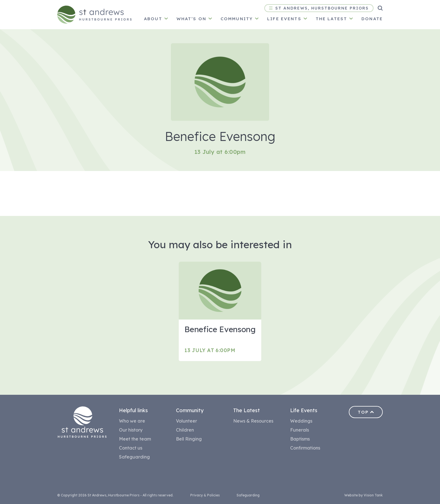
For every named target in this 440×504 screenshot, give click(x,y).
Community (237, 19)
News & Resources (253, 421)
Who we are (132, 421)
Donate (372, 19)
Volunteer (186, 421)
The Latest (247, 410)
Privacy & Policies (205, 495)
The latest (331, 19)
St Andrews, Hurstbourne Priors (319, 8)
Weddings (301, 421)
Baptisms (300, 439)
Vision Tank (373, 495)
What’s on (191, 19)
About (153, 19)
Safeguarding (134, 457)
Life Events (284, 19)
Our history (131, 430)
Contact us (131, 448)
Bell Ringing (189, 439)
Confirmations (305, 448)
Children (185, 430)
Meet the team (135, 439)
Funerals (300, 430)
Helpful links (133, 410)
